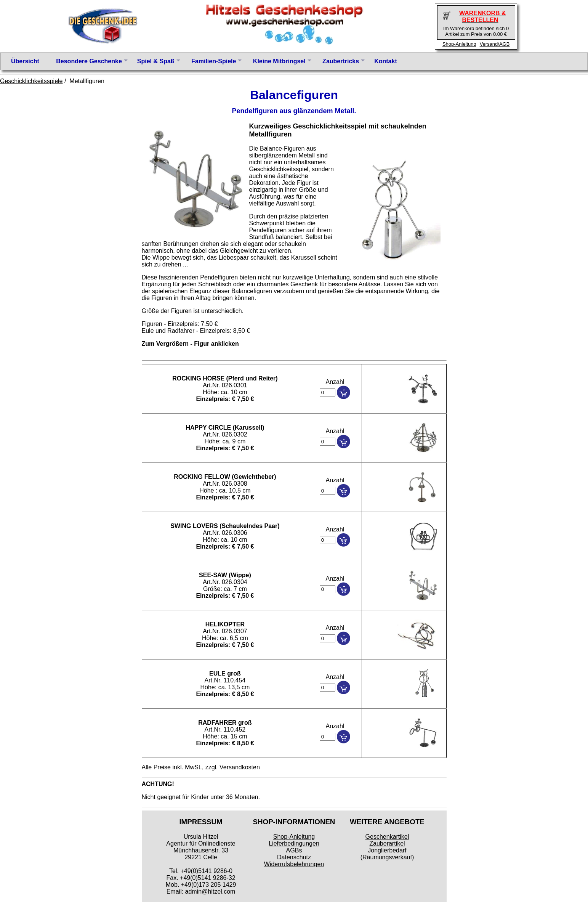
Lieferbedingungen (294, 843)
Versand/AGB (495, 44)
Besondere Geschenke (89, 61)
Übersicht (25, 61)
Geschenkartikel (387, 837)
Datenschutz (294, 857)
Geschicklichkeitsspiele (31, 81)
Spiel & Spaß (156, 61)
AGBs (294, 850)
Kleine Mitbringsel (279, 61)
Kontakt (386, 61)
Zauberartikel (387, 843)
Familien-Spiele (214, 61)
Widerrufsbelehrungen (294, 864)
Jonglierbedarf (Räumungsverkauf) (387, 854)
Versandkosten (239, 767)
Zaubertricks (341, 61)
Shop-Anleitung (459, 44)
